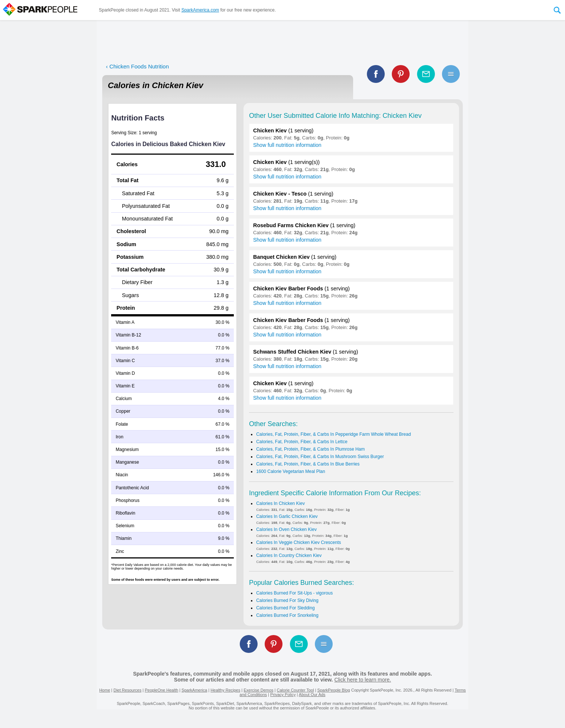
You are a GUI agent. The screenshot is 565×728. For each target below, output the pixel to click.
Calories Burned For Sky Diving (287, 600)
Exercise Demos (258, 690)
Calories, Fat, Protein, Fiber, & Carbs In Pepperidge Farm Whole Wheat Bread (333, 434)
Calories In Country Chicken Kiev (289, 555)
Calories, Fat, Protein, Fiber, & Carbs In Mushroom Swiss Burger (320, 457)
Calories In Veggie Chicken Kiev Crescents (298, 542)
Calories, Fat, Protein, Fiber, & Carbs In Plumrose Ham (310, 449)
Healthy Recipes (225, 690)
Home (105, 690)
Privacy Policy (283, 695)
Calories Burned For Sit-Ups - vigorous (294, 593)
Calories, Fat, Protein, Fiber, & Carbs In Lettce (302, 442)
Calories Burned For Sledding (285, 608)
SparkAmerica (194, 690)
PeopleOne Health (161, 690)
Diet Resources (127, 690)
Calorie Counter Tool (296, 690)
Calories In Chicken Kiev (280, 503)
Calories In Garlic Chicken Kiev (287, 516)
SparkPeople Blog (334, 690)
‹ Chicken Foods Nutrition (137, 66)
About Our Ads (312, 695)
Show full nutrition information (287, 145)
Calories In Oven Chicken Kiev (286, 529)
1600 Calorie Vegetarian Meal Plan (290, 471)
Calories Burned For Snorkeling (287, 615)
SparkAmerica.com (200, 10)
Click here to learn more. (363, 680)
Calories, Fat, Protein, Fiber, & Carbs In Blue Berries (308, 464)
